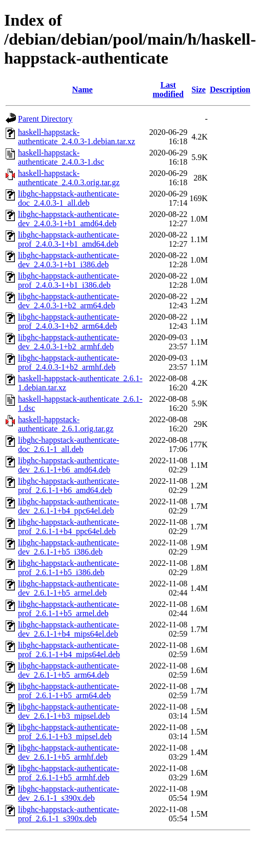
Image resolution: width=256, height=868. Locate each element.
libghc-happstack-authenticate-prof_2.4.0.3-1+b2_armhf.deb (68, 362)
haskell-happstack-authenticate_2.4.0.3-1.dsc (61, 157)
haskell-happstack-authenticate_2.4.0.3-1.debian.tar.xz (76, 137)
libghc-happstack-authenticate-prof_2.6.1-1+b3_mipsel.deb (68, 732)
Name (83, 90)
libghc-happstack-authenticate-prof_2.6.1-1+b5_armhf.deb (68, 773)
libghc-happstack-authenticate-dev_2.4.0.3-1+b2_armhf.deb (68, 342)
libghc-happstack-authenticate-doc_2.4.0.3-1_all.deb (68, 198)
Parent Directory (45, 119)
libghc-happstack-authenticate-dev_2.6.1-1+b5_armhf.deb (68, 752)
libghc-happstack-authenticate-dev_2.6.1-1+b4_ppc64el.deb (68, 506)
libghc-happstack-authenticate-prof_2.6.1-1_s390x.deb (68, 814)
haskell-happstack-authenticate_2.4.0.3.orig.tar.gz (69, 178)
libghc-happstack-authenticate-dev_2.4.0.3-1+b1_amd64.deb (68, 219)
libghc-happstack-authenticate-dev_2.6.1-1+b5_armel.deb (68, 588)
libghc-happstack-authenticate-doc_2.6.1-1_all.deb (68, 445)
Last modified (168, 90)
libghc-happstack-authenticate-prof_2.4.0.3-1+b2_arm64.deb (68, 321)
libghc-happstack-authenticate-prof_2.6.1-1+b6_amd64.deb (68, 486)
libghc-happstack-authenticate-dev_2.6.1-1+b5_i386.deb (68, 547)
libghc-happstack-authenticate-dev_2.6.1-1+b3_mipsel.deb (68, 711)
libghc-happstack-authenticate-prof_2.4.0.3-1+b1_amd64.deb (68, 239)
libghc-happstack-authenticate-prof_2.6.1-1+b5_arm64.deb (68, 691)
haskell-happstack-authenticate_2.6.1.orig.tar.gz (66, 424)
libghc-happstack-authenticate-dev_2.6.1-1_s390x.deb (68, 793)
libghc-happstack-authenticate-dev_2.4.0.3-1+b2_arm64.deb (68, 301)
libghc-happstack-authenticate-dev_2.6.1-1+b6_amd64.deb (68, 465)
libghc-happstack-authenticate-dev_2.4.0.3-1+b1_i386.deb (68, 260)
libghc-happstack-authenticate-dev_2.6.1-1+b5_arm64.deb (68, 670)
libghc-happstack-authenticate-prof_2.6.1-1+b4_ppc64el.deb (68, 527)
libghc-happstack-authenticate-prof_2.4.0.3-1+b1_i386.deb (68, 280)
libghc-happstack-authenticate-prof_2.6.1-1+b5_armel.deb (68, 609)
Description (230, 90)
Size (199, 90)
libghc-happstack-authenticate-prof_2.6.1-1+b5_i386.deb (68, 568)
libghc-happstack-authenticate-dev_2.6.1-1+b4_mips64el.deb (68, 629)
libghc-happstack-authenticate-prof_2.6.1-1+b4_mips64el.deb (69, 650)
